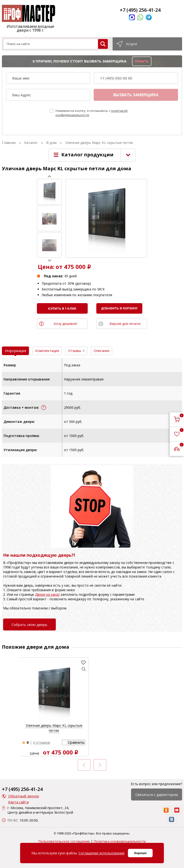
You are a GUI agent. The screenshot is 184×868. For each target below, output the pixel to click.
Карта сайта (18, 802)
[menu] (7, 12)
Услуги (131, 44)
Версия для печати (125, 324)
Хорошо (140, 853)
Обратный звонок (24, 796)
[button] (84, 669)
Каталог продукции (87, 155)
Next (49, 260)
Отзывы (76, 351)
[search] (103, 44)
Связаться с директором (157, 794)
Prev (49, 176)
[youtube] (177, 810)
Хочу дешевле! (65, 324)
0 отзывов (42, 742)
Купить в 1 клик (62, 308)
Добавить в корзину (119, 308)
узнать (142, 61)
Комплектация (47, 351)
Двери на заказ (47, 594)
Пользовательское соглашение (64, 841)
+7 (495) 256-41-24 (140, 10)
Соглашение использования (101, 853)
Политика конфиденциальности (120, 841)
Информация (15, 351)
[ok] (166, 810)
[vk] (172, 820)
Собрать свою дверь (29, 624)
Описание (102, 351)
